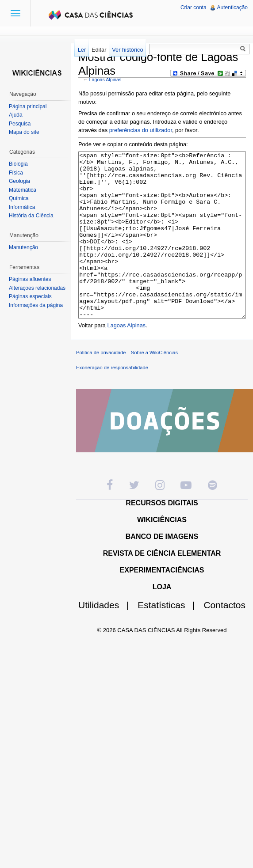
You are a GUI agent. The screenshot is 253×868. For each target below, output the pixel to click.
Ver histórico (127, 50)
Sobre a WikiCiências (154, 386)
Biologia (18, 164)
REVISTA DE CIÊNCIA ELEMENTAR (162, 586)
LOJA (162, 620)
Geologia (19, 181)
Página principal (28, 106)
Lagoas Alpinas (105, 80)
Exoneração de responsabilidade (112, 401)
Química (19, 198)
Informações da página (36, 305)
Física (16, 173)
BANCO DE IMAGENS (162, 570)
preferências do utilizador (141, 130)
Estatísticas (170, 638)
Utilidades (107, 638)
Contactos (224, 638)
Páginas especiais (30, 296)
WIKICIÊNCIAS (162, 553)
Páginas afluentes (30, 279)
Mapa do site (24, 132)
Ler (82, 50)
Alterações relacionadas (37, 288)
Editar (99, 50)
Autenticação (232, 8)
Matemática (23, 190)
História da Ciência (31, 216)
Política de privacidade (101, 386)
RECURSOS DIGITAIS (162, 536)
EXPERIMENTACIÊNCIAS (162, 603)
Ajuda (16, 115)
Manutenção (23, 247)
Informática (22, 207)
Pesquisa (20, 124)
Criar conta (194, 8)
